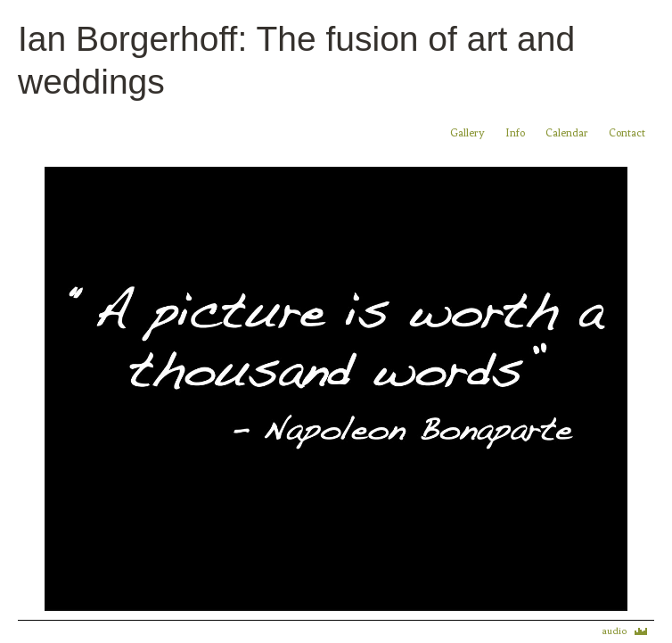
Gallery (467, 133)
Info (515, 133)
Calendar (568, 133)
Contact (627, 133)
